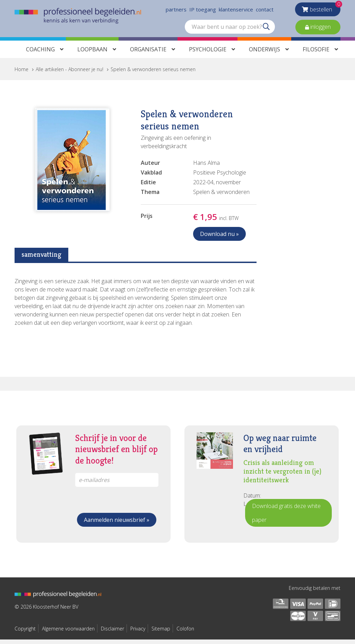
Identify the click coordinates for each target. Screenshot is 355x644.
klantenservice (236, 10)
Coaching (40, 54)
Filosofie (316, 54)
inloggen (320, 28)
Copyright (25, 633)
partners (176, 10)
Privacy (138, 633)
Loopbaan (92, 54)
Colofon (185, 633)
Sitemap (161, 633)
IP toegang (203, 10)
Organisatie (148, 54)
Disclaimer (112, 633)
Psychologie (208, 54)
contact (265, 10)
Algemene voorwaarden (68, 633)
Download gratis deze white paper (286, 517)
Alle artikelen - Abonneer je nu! (70, 74)
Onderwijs (265, 54)
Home (21, 74)
